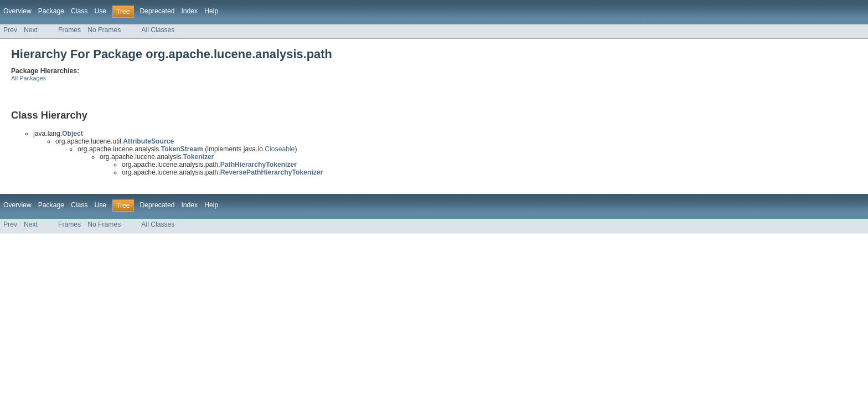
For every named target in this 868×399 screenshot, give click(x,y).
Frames (69, 30)
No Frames (104, 30)
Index (189, 11)
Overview (17, 11)
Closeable (280, 149)
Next (31, 30)
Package (51, 11)
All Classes (158, 30)
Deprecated (157, 11)
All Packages (29, 78)
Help (211, 11)
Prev (10, 30)
